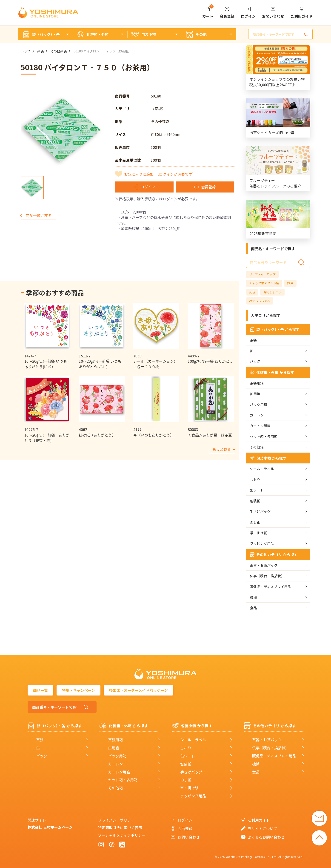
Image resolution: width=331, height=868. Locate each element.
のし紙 (255, 522)
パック (255, 361)
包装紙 (255, 501)
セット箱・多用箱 (264, 436)
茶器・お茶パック (264, 565)
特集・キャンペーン (78, 690)
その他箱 (257, 447)
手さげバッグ (260, 511)
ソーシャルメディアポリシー (122, 835)
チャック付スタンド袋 (264, 283)
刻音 (252, 292)
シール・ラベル (262, 469)
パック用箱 (258, 404)
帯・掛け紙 (258, 533)
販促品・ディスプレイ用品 (270, 587)
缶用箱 (255, 394)
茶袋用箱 (257, 383)
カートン (257, 415)
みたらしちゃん (260, 301)
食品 (253, 608)
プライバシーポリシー (116, 820)
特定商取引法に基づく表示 (120, 828)
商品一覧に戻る (39, 216)
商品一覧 (40, 690)
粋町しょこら (272, 292)
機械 (253, 597)
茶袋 (40, 51)
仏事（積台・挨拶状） (267, 576)
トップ (26, 51)
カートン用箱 (260, 426)
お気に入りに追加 (160, 174)
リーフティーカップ (262, 274)
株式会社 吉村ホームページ (50, 827)
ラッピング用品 (262, 543)
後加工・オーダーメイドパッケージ (138, 690)
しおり (255, 479)
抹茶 (290, 283)
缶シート (257, 490)
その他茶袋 (59, 51)
